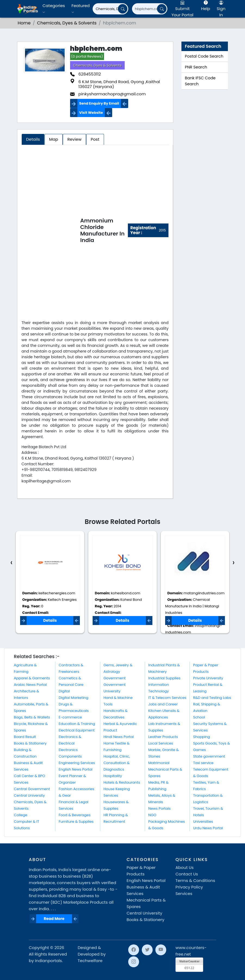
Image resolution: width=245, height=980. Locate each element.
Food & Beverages (75, 815)
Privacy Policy (189, 887)
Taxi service (203, 763)
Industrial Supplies (164, 678)
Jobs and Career (163, 704)
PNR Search (196, 67)
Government (114, 678)
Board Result (25, 737)
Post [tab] (95, 139)
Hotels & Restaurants (122, 782)
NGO (152, 815)
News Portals (159, 808)
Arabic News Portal (30, 685)
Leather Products (163, 737)
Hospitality (113, 776)
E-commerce (70, 717)
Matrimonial (159, 763)
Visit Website (91, 113)
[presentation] (11, 563)
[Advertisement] (51, 231)
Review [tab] (74, 139)
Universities (203, 822)
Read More (54, 919)
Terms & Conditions (195, 880)
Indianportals (48, 961)
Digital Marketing (73, 698)
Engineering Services (77, 763)
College (21, 815)
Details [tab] (33, 139)
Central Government (32, 789)
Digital (64, 691)
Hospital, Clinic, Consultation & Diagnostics (117, 763)
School (199, 717)
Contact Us (187, 874)
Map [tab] (54, 139)
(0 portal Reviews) (87, 56)
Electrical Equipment (77, 730)
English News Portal (76, 769)
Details (50, 620)
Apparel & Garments (32, 678)
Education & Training (77, 724)
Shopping (202, 737)
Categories (54, 9)
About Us (185, 867)
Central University (29, 795)
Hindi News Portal (119, 737)
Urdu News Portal (208, 828)
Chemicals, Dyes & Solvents (98, 65)
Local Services (161, 743)
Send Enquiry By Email (99, 103)
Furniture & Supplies (76, 822)
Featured (81, 9)
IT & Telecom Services (167, 698)
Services (184, 893)
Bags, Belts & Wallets (32, 717)
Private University (208, 678)
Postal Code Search (204, 56)
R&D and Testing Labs (212, 698)
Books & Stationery (30, 743)
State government (209, 756)
